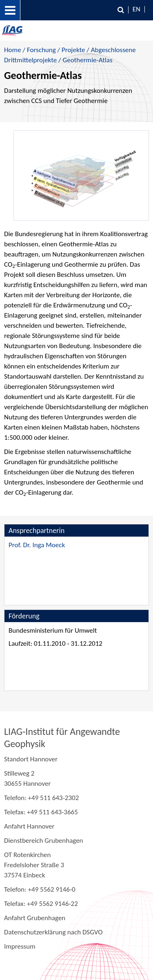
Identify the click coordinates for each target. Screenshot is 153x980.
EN (136, 9)
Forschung (41, 50)
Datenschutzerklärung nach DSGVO (53, 932)
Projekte (73, 50)
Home (13, 50)
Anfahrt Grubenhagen (35, 918)
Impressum (20, 946)
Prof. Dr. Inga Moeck (37, 545)
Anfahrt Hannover (29, 826)
